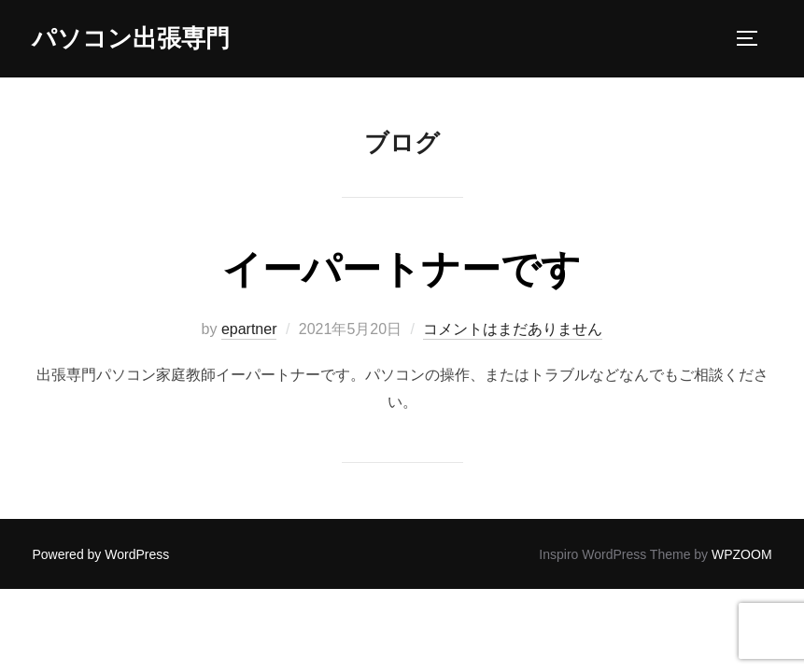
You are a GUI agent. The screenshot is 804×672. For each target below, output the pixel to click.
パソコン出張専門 (131, 38)
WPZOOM (742, 554)
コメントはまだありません (513, 329)
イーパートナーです (402, 269)
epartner (249, 329)
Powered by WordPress (100, 554)
